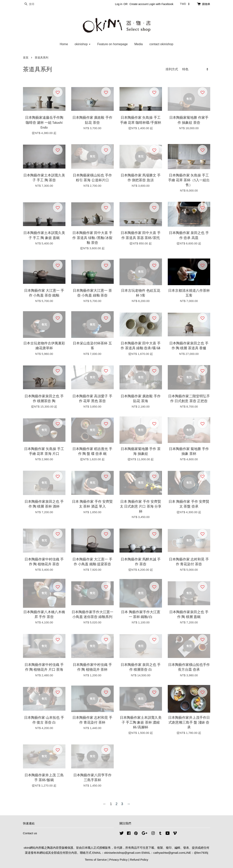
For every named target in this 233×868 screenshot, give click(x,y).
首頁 (26, 58)
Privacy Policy (118, 860)
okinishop (83, 44)
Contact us (30, 833)
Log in (119, 4)
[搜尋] (35, 4)
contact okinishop (161, 44)
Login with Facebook (161, 4)
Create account (139, 4)
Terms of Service (96, 860)
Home (64, 44)
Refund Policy (139, 860)
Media (139, 44)
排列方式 (172, 69)
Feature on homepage (112, 44)
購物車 (206, 4)
